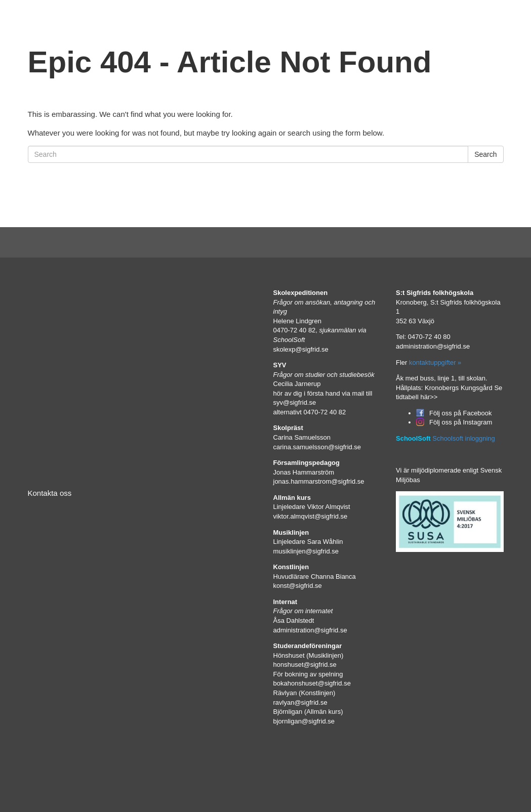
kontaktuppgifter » (434, 362)
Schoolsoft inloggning (464, 438)
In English (418, 19)
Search (485, 154)
